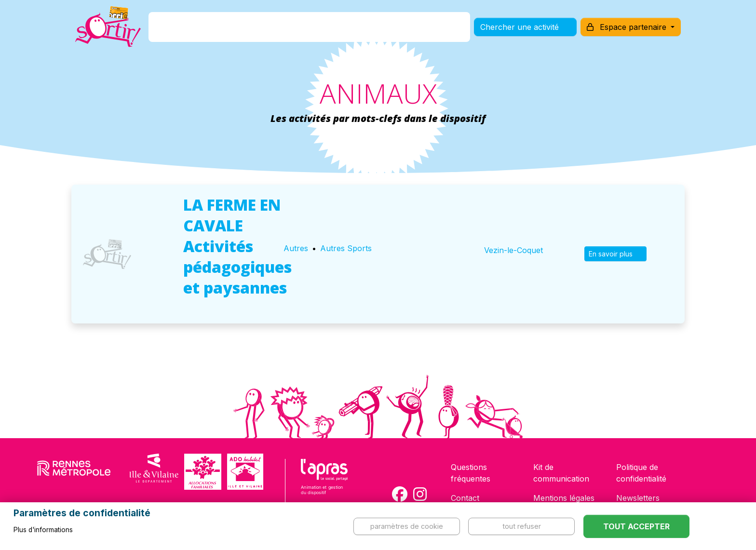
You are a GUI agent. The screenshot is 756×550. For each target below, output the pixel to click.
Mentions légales (564, 498)
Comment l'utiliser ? (389, 31)
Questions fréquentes (471, 473)
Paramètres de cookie (407, 526)
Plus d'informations (43, 530)
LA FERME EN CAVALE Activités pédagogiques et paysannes (237, 246)
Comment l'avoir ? (298, 31)
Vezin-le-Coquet (513, 250)
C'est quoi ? (224, 31)
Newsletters (638, 498)
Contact (465, 498)
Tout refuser (522, 526)
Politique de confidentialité (641, 473)
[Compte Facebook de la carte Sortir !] (400, 494)
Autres (296, 248)
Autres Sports (346, 248)
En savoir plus (615, 254)
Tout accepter (636, 526)
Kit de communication (561, 473)
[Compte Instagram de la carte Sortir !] (420, 494)
